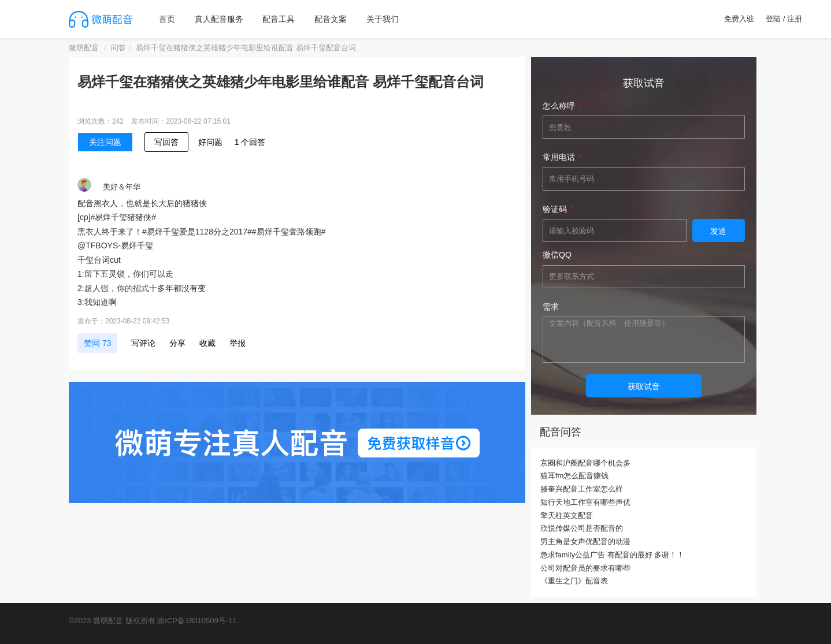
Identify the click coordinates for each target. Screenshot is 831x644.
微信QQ (557, 255)
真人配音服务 (219, 19)
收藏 (207, 343)
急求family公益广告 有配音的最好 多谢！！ (612, 555)
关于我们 (383, 19)
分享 (177, 343)
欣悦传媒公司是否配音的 (582, 528)
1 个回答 (250, 142)
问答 (118, 48)
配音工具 (279, 19)
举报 (238, 343)
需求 (551, 307)
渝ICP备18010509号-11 (197, 621)
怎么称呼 (559, 106)
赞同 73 (97, 343)
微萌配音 (84, 48)
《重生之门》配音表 (574, 581)
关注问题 (105, 142)
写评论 (143, 343)
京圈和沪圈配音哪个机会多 (585, 463)
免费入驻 (739, 19)
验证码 (555, 209)
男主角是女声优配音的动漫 (585, 541)
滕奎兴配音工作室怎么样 (582, 489)
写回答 (166, 142)
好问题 (210, 142)
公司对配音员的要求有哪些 (585, 568)
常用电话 (559, 157)
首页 (167, 19)
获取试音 (644, 386)
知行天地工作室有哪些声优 (585, 502)
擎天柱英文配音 (567, 515)
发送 (718, 231)
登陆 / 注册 (784, 19)
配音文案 (331, 19)
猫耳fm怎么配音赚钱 (574, 476)
